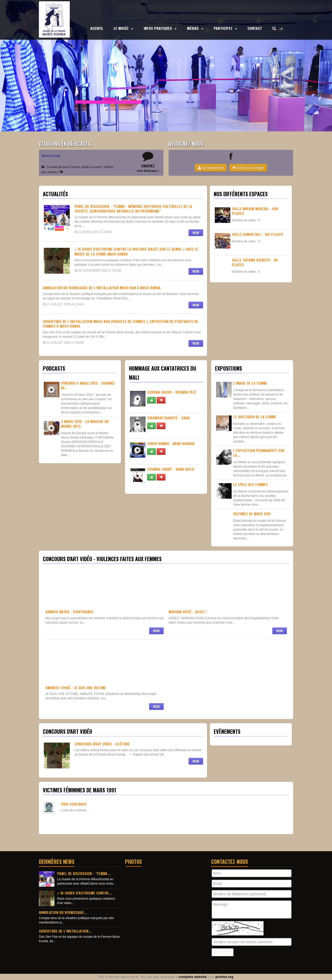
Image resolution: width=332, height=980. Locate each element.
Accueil (97, 28)
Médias (195, 28)
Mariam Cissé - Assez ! (188, 612)
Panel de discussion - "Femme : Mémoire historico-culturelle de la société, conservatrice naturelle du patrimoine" (133, 209)
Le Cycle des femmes (251, 484)
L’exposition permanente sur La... (259, 453)
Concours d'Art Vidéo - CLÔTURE (102, 744)
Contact (255, 28)
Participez (225, 28)
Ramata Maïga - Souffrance (69, 612)
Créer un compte (248, 168)
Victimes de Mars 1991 (252, 514)
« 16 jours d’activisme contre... (85, 893)
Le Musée (123, 28)
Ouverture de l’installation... (65, 931)
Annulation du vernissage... (63, 912)
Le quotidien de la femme (255, 417)
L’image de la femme (250, 383)
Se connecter (211, 168)
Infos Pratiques (160, 28)
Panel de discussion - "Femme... (84, 873)
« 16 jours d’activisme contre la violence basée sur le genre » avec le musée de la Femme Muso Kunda (136, 251)
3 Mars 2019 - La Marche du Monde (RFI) (85, 424)
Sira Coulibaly (74, 804)
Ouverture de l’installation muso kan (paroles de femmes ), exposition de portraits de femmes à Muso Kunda (120, 324)
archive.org (224, 977)
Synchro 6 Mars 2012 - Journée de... (88, 385)
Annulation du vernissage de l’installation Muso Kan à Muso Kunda (102, 288)
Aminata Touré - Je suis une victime (76, 688)
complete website (192, 977)
